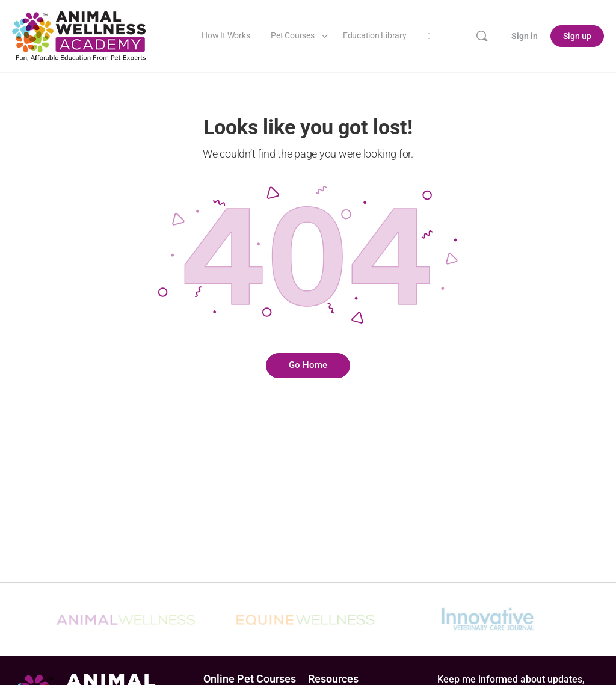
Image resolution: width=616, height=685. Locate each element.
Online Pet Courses (250, 679)
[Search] (482, 36)
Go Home (308, 365)
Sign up (577, 36)
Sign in (525, 36)
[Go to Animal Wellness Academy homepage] (80, 35)
